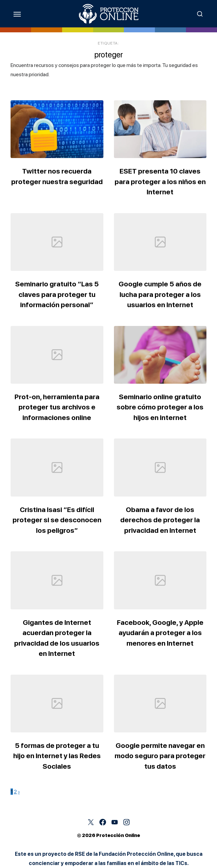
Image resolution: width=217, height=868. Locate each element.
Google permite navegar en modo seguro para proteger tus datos (160, 756)
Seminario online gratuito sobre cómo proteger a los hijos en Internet (160, 407)
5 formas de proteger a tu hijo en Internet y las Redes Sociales (57, 756)
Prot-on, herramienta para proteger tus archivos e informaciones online (57, 407)
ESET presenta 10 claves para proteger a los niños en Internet (160, 181)
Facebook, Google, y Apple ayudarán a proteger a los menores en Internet (160, 633)
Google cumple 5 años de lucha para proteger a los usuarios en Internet (160, 294)
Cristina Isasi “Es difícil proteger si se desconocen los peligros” (57, 520)
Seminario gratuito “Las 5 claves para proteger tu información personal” (57, 294)
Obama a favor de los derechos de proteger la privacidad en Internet (160, 520)
